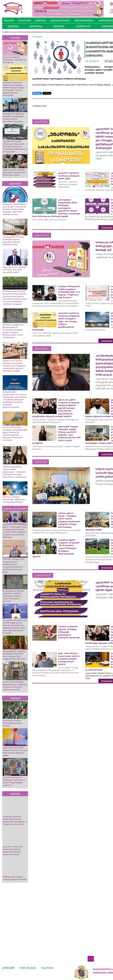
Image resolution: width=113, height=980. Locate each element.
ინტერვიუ (59, 26)
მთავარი (9, 21)
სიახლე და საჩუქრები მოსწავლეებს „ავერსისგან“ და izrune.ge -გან (15, 60)
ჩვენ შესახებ (28, 968)
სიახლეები (25, 21)
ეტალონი (13, 26)
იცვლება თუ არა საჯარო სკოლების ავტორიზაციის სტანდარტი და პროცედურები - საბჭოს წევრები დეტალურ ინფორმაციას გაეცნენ (15, 366)
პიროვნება (36, 26)
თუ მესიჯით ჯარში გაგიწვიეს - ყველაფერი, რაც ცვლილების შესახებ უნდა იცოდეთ (14, 172)
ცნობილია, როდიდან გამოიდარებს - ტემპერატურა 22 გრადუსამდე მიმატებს (14, 499)
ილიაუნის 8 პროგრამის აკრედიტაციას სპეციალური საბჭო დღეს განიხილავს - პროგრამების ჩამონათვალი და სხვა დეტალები (15, 146)
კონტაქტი (8, 968)
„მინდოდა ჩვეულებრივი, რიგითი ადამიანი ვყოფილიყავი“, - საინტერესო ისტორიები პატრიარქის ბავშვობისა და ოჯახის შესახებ (15, 472)
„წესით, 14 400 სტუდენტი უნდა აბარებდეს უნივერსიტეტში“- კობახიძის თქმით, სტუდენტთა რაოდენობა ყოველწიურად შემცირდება (15, 532)
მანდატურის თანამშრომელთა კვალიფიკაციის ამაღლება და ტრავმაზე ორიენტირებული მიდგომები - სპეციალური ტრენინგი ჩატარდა (15, 209)
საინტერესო (83, 26)
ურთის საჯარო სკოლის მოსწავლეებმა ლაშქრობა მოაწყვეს (13, 723)
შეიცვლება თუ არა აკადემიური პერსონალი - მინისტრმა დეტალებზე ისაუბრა (15, 270)
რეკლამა (47, 968)
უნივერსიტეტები (84, 21)
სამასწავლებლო (60, 21)
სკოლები (40, 21)
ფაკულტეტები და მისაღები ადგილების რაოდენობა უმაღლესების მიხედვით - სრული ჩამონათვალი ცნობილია (13, 596)
